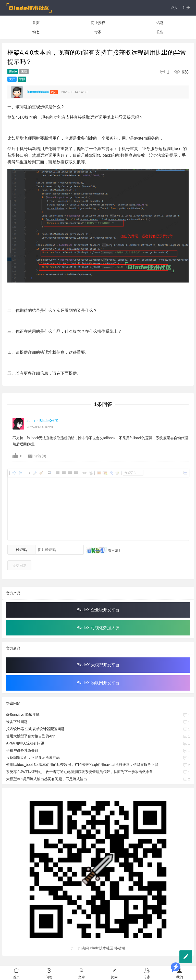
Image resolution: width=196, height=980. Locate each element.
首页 (36, 23)
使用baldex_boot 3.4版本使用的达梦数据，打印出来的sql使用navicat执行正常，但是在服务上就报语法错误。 (84, 765)
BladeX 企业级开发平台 (98, 610)
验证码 (21, 550)
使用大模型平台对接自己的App (31, 736)
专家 (98, 32)
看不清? (114, 550)
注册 (186, 8)
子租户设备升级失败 (22, 750)
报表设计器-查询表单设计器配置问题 (35, 729)
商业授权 (98, 23)
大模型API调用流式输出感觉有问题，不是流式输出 (47, 779)
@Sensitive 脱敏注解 (23, 715)
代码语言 (130, 473)
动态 (36, 32)
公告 (160, 32)
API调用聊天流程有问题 (25, 743)
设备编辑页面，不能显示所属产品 (33, 757)
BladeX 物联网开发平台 (98, 683)
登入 (174, 8)
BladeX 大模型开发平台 (98, 665)
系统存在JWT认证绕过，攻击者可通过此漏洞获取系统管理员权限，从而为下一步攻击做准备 (79, 772)
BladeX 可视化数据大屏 (98, 628)
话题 (160, 23)
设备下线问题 (17, 722)
